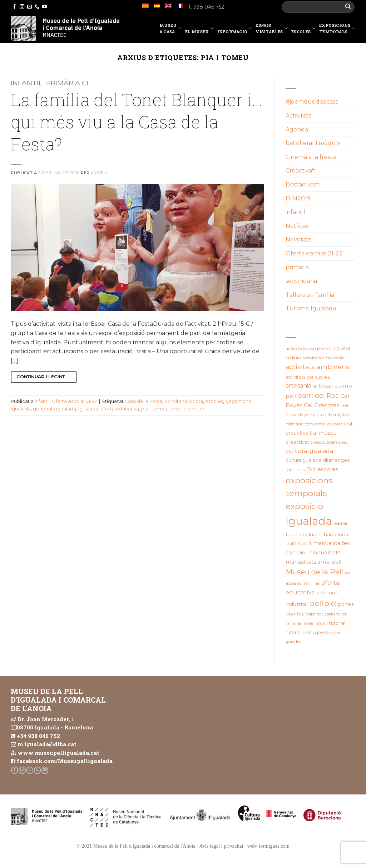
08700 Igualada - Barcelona (55, 727)
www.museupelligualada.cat (58, 753)
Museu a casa (170, 28)
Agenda (297, 129)
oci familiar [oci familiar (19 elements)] (309, 583)
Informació (235, 30)
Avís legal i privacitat (221, 846)
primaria (297, 267)
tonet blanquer (187, 409)
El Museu (199, 30)
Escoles (303, 30)
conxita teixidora (184, 401)
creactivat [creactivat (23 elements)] (297, 442)
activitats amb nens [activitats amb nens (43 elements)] (317, 367)
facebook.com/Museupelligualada (65, 761)
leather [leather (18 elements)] (341, 523)
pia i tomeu (154, 409)
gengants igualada (55, 409)
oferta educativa (120, 409)
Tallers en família (310, 295)
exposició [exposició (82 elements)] (304, 506)
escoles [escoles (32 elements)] (328, 469)
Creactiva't (301, 171)
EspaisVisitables (272, 28)
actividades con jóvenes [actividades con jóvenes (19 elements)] (308, 349)
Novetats (298, 240)
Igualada (88, 409)
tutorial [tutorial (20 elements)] (337, 623)
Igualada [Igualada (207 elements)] (309, 521)
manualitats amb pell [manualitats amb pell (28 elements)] (313, 562)
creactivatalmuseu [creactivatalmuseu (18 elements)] (330, 442)
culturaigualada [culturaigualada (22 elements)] (303, 460)
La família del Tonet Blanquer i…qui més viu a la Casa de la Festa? (137, 122)
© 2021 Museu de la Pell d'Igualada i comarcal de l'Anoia (136, 846)
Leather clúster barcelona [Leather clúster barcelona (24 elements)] (317, 534)
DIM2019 (298, 198)
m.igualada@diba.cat (47, 744)
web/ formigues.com (268, 846)
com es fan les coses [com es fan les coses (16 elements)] (324, 424)
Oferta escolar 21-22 (74, 401)
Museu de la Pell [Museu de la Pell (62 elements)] (314, 572)
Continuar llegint (43, 377)
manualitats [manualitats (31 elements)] (324, 552)
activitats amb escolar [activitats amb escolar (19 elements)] (324, 358)
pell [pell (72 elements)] (316, 603)
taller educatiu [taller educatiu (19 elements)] (320, 614)
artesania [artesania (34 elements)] (298, 386)
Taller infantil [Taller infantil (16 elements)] (315, 623)
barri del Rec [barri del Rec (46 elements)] (318, 396)
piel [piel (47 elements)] (331, 603)
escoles (214, 401)
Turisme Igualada (311, 308)
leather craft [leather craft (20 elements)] (299, 543)
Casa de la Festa (144, 401)
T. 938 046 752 (206, 7)
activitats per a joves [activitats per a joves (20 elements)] (308, 377)
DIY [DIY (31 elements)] (311, 469)
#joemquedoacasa (312, 102)
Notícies (297, 226)
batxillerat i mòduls (313, 143)
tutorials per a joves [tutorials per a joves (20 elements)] (307, 632)
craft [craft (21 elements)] (349, 424)
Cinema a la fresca (311, 157)
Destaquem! (303, 184)
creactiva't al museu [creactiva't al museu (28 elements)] (311, 433)
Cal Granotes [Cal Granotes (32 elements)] (322, 405)
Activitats (298, 116)
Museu (99, 173)
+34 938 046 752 (38, 736)
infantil (42, 401)
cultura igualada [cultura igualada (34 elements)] (309, 451)
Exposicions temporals (337, 28)
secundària (301, 281)
